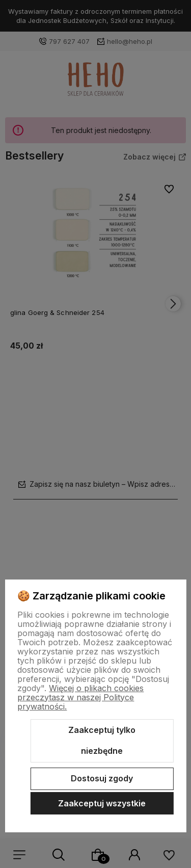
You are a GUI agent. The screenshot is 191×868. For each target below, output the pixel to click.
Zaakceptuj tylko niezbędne (102, 741)
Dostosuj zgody (102, 778)
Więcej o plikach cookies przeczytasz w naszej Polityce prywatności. (80, 697)
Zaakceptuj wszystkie (102, 803)
